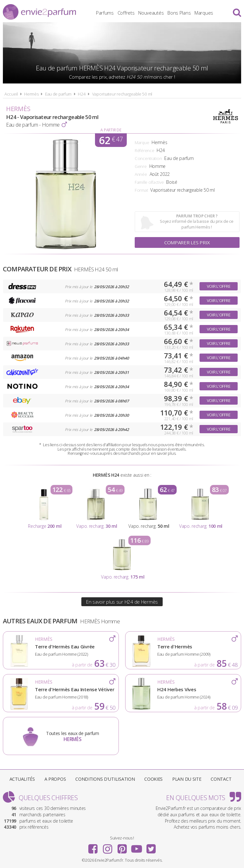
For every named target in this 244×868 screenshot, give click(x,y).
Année (141, 174)
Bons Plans (179, 13)
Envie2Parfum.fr (39, 12)
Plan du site (187, 779)
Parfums (105, 13)
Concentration (148, 158)
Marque (142, 142)
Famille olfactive (149, 182)
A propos (55, 779)
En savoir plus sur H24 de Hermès (122, 602)
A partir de (111, 130)
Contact (221, 779)
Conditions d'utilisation (105, 779)
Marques (204, 13)
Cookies (153, 779)
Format (141, 190)
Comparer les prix (187, 242)
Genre (141, 166)
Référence (144, 150)
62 (111, 140)
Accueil (11, 94)
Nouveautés (151, 13)
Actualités (22, 779)
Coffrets (126, 13)
